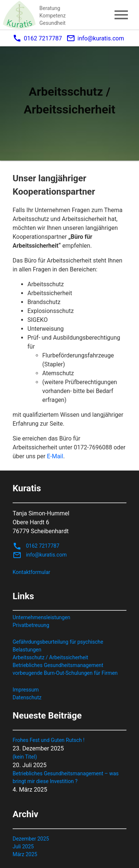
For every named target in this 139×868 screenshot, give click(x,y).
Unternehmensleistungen (42, 617)
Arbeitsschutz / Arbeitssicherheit (50, 657)
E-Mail (55, 456)
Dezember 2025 (31, 839)
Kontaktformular (32, 572)
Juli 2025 (23, 846)
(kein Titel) (25, 757)
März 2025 (25, 854)
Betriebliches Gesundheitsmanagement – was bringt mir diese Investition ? (66, 777)
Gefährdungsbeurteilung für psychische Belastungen (58, 646)
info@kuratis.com (95, 38)
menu (121, 15)
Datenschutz (27, 697)
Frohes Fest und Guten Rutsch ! (49, 740)
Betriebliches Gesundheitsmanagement (58, 665)
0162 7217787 (37, 38)
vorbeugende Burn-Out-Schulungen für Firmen (65, 673)
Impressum (26, 690)
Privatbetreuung (31, 625)
